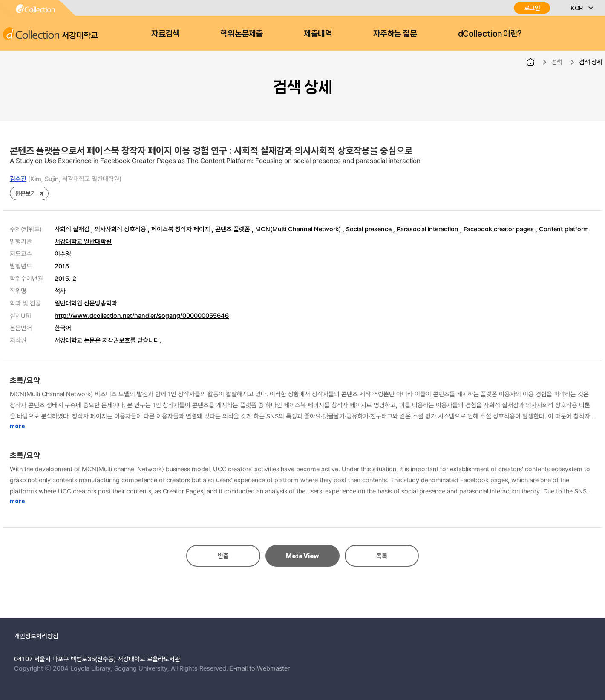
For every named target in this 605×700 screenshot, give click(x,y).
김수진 (18, 179)
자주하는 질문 (395, 34)
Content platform (564, 229)
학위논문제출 (241, 34)
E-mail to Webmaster (260, 668)
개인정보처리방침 (36, 636)
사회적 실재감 (72, 229)
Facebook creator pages (499, 229)
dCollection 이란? (490, 34)
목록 (382, 556)
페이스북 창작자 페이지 (181, 229)
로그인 (532, 8)
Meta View (302, 556)
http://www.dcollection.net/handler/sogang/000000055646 (142, 315)
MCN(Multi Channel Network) (298, 229)
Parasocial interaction (428, 229)
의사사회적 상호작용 (120, 229)
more (17, 426)
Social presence (369, 229)
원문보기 (25, 193)
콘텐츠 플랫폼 (233, 229)
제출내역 (318, 34)
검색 (557, 62)
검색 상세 (591, 62)
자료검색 (165, 34)
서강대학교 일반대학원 (83, 241)
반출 (223, 556)
